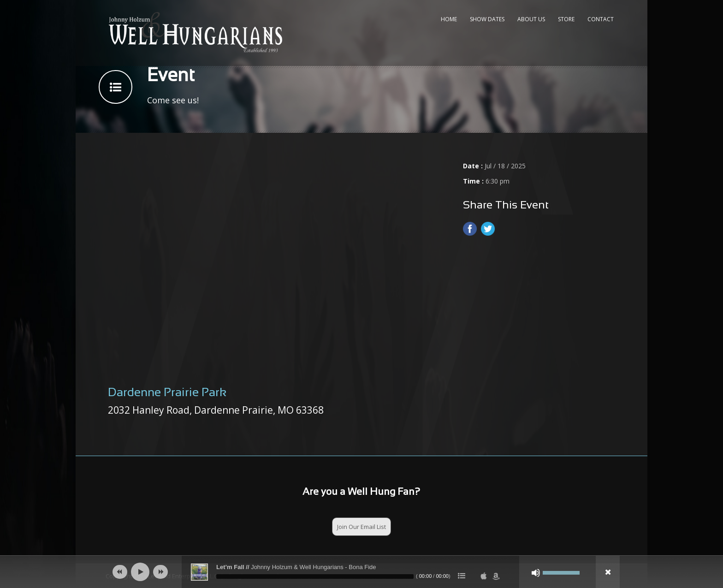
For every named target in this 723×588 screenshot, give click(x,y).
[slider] (315, 576)
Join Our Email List (361, 527)
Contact (601, 19)
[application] (361, 572)
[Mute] (536, 573)
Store (566, 19)
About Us (531, 19)
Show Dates (487, 19)
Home (449, 19)
